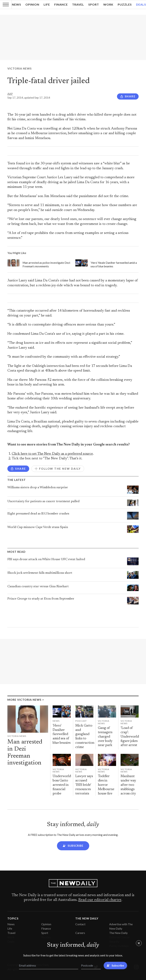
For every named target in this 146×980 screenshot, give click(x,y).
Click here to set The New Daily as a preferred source (52, 454)
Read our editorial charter (100, 900)
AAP (10, 94)
